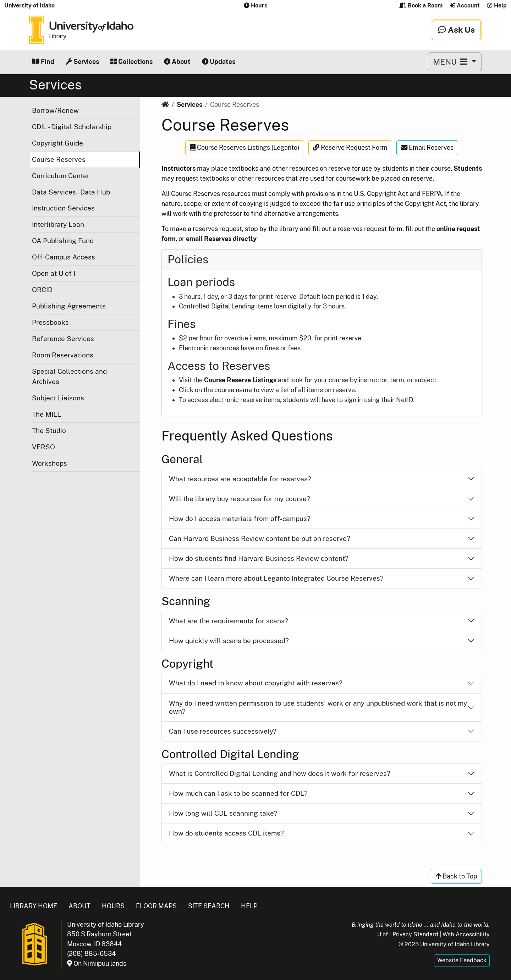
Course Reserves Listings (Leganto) (245, 147)
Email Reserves (427, 147)
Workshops (50, 463)
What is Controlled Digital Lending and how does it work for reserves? (280, 773)
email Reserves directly (221, 239)
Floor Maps (156, 906)
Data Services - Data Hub (71, 192)
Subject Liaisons (58, 398)
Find (43, 62)
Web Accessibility (466, 934)
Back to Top (456, 876)
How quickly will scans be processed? (229, 641)
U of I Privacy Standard (408, 934)
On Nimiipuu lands (97, 963)
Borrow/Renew (55, 110)
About (177, 62)
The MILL (46, 414)
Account (465, 6)
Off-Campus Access (64, 257)
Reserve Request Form (350, 147)
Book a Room (421, 6)
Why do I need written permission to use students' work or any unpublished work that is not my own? (318, 707)
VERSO (43, 447)
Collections (131, 62)
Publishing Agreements (69, 306)
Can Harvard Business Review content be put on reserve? (260, 538)
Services (82, 62)
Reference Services (63, 339)
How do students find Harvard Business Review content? (259, 558)
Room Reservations (63, 355)
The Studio (49, 431)
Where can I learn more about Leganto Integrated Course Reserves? (276, 578)
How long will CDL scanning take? (223, 813)
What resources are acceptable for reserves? (240, 479)
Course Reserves (59, 159)
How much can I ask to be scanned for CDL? (238, 793)
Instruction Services (63, 208)
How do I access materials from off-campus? (240, 519)
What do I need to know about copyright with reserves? (256, 683)
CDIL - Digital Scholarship (72, 127)
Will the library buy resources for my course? (240, 499)
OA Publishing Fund (63, 241)
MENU (451, 62)
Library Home (34, 906)
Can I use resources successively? (223, 731)
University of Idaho (29, 6)
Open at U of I (54, 273)
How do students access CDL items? (226, 833)
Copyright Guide (57, 143)
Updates (219, 62)
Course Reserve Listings (240, 380)
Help (497, 6)
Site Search (209, 906)
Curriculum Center (61, 176)
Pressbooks (50, 322)
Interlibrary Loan (58, 224)
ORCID (42, 290)
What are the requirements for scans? (229, 621)
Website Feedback (462, 960)
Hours (113, 906)
